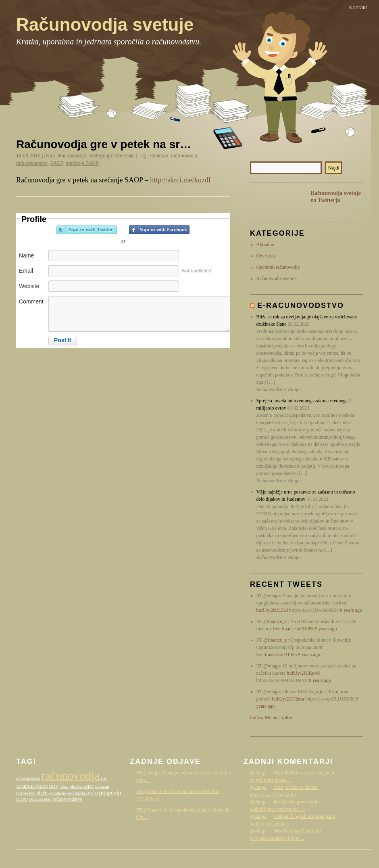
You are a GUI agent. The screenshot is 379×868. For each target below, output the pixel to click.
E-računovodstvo (301, 305)
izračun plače (32, 786)
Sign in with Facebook (159, 230)
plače (42, 793)
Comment (31, 301)
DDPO (22, 799)
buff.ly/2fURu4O (304, 673)
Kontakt (358, 7)
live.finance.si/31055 (277, 655)
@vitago (272, 596)
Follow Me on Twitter (271, 717)
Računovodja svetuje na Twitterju (336, 197)
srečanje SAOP (82, 163)
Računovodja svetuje (105, 24)
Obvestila (125, 156)
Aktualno (266, 245)
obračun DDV (82, 786)
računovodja (184, 156)
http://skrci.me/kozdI (180, 180)
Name (26, 255)
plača (64, 786)
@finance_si (275, 621)
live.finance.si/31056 (293, 629)
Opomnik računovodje (278, 267)
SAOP (57, 163)
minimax (159, 156)
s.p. (104, 778)
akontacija (57, 793)
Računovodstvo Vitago (347, 857)
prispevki (110, 793)
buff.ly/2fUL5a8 (272, 610)
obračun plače (28, 778)
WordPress (307, 857)
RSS (262, 202)
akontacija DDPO (82, 793)
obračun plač (40, 799)
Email (26, 271)
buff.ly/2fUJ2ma (288, 699)
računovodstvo (32, 163)
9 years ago (351, 610)
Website (29, 286)
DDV (53, 786)
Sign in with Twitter (87, 230)
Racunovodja (72, 156)
